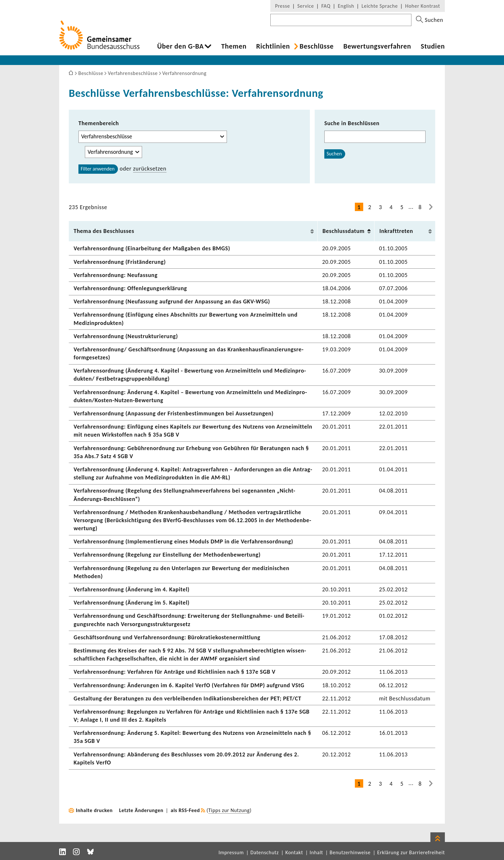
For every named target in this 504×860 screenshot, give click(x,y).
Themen (234, 46)
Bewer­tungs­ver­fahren (377, 46)
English (346, 6)
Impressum (231, 852)
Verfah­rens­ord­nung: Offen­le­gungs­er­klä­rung (130, 288)
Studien (433, 46)
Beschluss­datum (343, 231)
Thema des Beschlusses (104, 231)
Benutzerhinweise (350, 852)
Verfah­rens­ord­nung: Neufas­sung (116, 275)
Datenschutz (265, 852)
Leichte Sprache (380, 6)
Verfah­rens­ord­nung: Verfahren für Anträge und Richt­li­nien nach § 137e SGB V (175, 672)
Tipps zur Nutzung (229, 810)
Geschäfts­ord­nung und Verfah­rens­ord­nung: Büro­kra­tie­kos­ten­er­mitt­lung (167, 637)
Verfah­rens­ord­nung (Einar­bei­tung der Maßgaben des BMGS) (152, 248)
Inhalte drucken (94, 810)
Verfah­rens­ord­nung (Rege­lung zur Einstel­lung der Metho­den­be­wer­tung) (167, 555)
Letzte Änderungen (141, 810)
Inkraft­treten (396, 231)
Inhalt (316, 852)
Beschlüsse (317, 46)
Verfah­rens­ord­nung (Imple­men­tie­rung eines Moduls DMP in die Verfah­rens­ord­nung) (183, 541)
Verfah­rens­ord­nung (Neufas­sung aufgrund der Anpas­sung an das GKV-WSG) (172, 301)
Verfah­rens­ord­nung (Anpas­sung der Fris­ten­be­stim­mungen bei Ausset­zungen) (174, 413)
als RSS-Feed (185, 810)
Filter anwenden (98, 169)
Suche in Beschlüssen (352, 123)
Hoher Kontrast (423, 6)
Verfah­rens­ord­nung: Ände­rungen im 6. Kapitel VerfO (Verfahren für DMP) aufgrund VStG (189, 685)
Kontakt (294, 852)
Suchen (334, 154)
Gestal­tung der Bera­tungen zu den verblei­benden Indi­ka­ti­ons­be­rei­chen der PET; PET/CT (187, 698)
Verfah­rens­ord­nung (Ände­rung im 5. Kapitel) (132, 603)
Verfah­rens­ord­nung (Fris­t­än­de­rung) (120, 262)
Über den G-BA (180, 46)
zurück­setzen (150, 169)
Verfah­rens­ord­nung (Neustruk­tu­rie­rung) (126, 336)
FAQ (326, 6)
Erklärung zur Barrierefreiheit (411, 852)
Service (306, 6)
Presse (283, 6)
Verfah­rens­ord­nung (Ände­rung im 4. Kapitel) (132, 589)
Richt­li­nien (273, 46)
